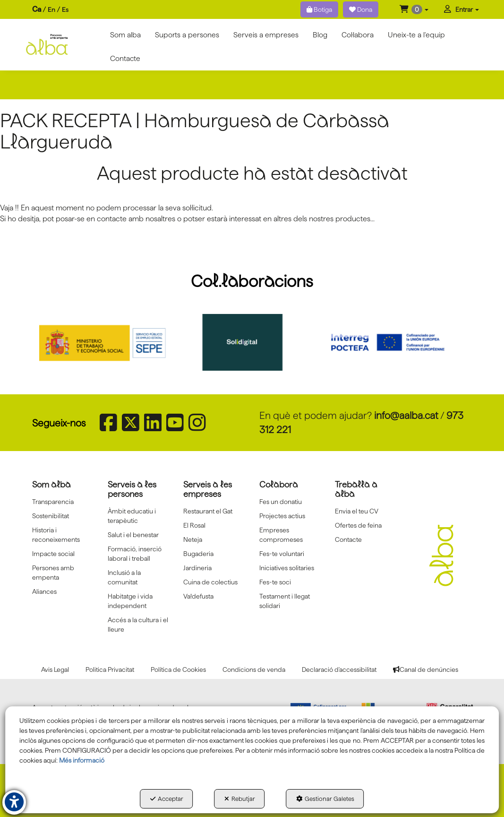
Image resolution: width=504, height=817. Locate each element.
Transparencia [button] (53, 502)
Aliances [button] (44, 591)
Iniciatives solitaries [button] (287, 568)
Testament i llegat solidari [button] (285, 601)
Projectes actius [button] (282, 516)
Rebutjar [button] (240, 799)
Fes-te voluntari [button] (282, 554)
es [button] (65, 9)
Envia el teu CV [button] (357, 511)
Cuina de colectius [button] (210, 582)
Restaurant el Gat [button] (208, 511)
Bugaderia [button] (198, 554)
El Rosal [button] (194, 525)
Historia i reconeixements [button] (56, 535)
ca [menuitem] (37, 9)
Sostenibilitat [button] (51, 516)
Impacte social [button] (53, 554)
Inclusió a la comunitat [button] (124, 577)
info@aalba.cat (406, 415)
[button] (414, 9)
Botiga (319, 9)
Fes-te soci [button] (275, 582)
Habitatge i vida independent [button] (130, 601)
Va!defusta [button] (198, 596)
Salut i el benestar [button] (133, 535)
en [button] (51, 9)
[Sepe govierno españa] (110, 342)
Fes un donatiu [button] (281, 502)
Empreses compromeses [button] (281, 535)
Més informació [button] (82, 760)
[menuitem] (50, 10)
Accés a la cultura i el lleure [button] (138, 625)
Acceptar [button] (167, 799)
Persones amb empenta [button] (53, 573)
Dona (361, 9)
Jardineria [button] (197, 568)
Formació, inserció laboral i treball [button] (135, 554)
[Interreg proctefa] (394, 342)
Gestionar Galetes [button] (325, 799)
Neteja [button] (193, 539)
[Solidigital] (252, 342)
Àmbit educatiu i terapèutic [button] (132, 516)
